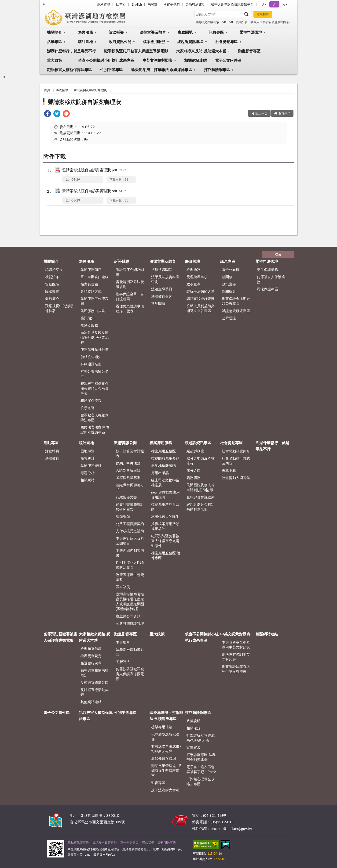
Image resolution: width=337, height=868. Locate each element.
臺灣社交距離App (207, 22)
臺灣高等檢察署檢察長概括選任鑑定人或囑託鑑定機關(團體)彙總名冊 (130, 601)
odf (231, 22)
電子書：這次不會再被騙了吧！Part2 (201, 769)
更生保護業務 (267, 270)
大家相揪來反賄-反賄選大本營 (201, 51)
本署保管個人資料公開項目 (130, 541)
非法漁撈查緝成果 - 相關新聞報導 (166, 749)
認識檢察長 (54, 270)
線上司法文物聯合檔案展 (165, 482)
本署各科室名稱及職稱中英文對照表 (236, 645)
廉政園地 (185, 32)
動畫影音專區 (249, 51)
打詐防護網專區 (217, 70)
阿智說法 (123, 662)
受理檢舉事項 (197, 277)
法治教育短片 (162, 296)
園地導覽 (88, 451)
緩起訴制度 (195, 451)
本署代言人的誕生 (165, 516)
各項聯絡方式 (91, 291)
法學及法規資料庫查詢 (165, 279)
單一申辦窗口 (129, 843)
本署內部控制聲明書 (130, 553)
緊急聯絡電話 (195, 4)
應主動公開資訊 (128, 616)
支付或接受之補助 (130, 531)
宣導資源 (194, 747)
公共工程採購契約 (130, 524)
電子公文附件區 (228, 60)
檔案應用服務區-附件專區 (166, 555)
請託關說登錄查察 (201, 299)
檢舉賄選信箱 (91, 648)
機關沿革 (52, 277)
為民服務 (85, 32)
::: (44, 4)
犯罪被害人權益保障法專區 (70, 70)
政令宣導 (194, 284)
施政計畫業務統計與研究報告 (130, 507)
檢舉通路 (194, 270)
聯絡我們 (148, 843)
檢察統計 (88, 458)
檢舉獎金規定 (91, 656)
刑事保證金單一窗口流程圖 (130, 296)
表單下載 (229, 470)
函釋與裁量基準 (128, 478)
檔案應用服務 (154, 41)
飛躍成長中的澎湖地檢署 (59, 308)
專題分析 (88, 473)
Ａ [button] (274, 4)
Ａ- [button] (264, 4)
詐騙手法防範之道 (201, 291)
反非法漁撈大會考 (165, 790)
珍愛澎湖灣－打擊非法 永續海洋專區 (162, 70)
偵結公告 (242, 22)
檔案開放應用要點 (165, 458)
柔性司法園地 (251, 32)
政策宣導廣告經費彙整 (130, 577)
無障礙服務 (89, 325)
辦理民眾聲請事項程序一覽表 (130, 308)
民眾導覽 (52, 291)
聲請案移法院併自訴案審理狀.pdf (94, 170)
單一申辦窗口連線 (95, 277)
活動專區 (55, 41)
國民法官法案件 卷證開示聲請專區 (95, 430)
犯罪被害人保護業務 (271, 279)
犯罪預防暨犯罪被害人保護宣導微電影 (136, 51)
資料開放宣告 (167, 843)
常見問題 (158, 303)
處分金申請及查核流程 (201, 461)
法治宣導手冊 (162, 289)
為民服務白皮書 (93, 311)
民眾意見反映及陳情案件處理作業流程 (95, 337)
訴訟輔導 (116, 32)
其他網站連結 (91, 702)
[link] (48, 114)
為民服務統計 (91, 465)
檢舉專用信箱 (162, 727)
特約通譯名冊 (91, 364)
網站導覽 (104, 4)
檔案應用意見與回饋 (165, 507)
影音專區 (158, 783)
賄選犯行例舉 (91, 663)
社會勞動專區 (227, 41)
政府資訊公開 (120, 41)
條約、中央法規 (128, 463)
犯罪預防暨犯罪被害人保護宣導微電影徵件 (165, 541)
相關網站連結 (195, 60)
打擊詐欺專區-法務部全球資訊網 (201, 757)
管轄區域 (52, 284)
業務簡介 (52, 299)
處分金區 (194, 470)
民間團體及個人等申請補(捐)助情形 (201, 487)
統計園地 (85, 41)
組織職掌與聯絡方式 (130, 487)
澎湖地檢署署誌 (163, 465)
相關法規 (194, 728)
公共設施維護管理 (130, 623)
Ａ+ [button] (285, 4)
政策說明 (194, 721)
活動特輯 (52, 451)
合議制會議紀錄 (128, 470)
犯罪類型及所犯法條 (165, 737)
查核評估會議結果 (201, 497)
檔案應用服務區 (163, 451)
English (137, 4)
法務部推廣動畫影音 (130, 652)
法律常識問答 (162, 270)
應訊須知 (88, 318)
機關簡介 (55, 32)
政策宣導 (229, 284)
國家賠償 (123, 587)
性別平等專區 (112, 70)
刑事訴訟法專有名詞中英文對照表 (236, 669)
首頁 (47, 90)
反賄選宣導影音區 (95, 682)
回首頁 (121, 4)
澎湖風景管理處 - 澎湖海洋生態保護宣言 (167, 771)
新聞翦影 (229, 291)
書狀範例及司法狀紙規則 (90, 90)
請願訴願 (123, 516)
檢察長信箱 (172, 4)
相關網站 (88, 480)
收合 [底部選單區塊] (278, 254)
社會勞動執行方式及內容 (236, 461)
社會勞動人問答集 (236, 478)
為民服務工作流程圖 (95, 301)
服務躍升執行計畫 (95, 349)
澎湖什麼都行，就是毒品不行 (71, 51)
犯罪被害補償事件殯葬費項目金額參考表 (95, 388)
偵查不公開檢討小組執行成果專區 (106, 60)
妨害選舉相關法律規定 (95, 673)
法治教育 (52, 458)
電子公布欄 (231, 270)
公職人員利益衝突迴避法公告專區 (201, 308)
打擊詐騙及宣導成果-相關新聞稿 (201, 738)
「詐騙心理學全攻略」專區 (201, 781)
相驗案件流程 (91, 400)
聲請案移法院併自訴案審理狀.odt (94, 191)
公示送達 (88, 408)
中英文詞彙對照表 (158, 60)
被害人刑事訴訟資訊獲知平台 (232, 4)
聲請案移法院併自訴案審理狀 (84, 102)
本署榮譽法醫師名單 (95, 374)
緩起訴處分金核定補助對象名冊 (201, 507)
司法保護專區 (267, 289)
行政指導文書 (126, 497)
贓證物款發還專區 (236, 311)
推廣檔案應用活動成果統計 (165, 526)
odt (224, 22)
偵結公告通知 (91, 357)
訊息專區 (216, 32)
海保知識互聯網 (163, 758)
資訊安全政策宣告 (105, 843)
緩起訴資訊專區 (190, 41)
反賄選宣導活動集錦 (95, 692)
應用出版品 (160, 473)
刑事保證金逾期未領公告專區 (236, 301)
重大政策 (55, 60)
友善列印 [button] (284, 113)
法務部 (153, 4)
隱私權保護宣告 (78, 843)
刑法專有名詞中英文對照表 (236, 657)
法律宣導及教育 (153, 32)
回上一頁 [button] (261, 113)
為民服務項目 (91, 270)
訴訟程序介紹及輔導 (130, 272)
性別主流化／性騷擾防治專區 (130, 565)
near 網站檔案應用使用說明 (166, 495)
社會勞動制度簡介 (236, 451)
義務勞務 (194, 478)
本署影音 (123, 642)
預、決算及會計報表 (130, 453)
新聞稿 (227, 277)
